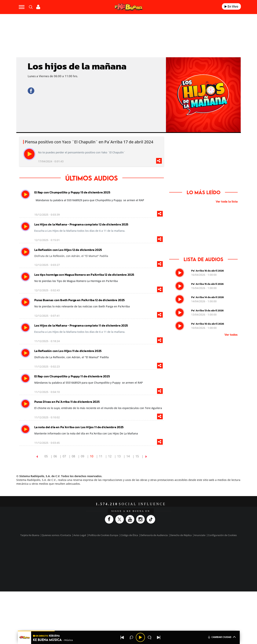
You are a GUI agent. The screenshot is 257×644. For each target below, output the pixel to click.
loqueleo (169, 562)
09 (83, 456)
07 (64, 456)
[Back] (122, 637)
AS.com (169, 550)
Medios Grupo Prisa (51, 563)
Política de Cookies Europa (103, 535)
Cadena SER (157, 550)
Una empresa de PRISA (51, 553)
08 (73, 456)
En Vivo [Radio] (231, 6)
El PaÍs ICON (136, 562)
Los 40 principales (103, 550)
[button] (129, 631)
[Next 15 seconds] (149, 637)
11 (101, 456)
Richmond (83, 562)
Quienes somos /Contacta (56, 535)
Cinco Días (137, 556)
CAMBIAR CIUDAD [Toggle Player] (222, 637)
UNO (111, 556)
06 (55, 456)
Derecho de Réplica (181, 535)
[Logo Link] (129, 7)
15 (137, 456)
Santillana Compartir (141, 550)
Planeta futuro (179, 556)
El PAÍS (85, 550)
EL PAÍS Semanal (165, 556)
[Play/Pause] (140, 637)
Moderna (101, 562)
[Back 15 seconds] (131, 637)
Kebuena (193, 556)
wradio (122, 556)
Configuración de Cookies (222, 535)
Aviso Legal (80, 535)
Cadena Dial (151, 556)
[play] (29, 154)
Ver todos (231, 335)
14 (128, 456)
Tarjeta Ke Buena (30, 535)
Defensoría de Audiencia (154, 535)
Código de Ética (129, 535)
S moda (152, 562)
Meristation (187, 562)
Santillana (121, 550)
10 (92, 456)
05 (46, 456)
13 (119, 456)
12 (110, 456)
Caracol (196, 550)
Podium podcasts (120, 562)
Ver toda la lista (227, 201)
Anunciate (200, 535)
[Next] (159, 637)
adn (182, 550)
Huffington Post (90, 556)
